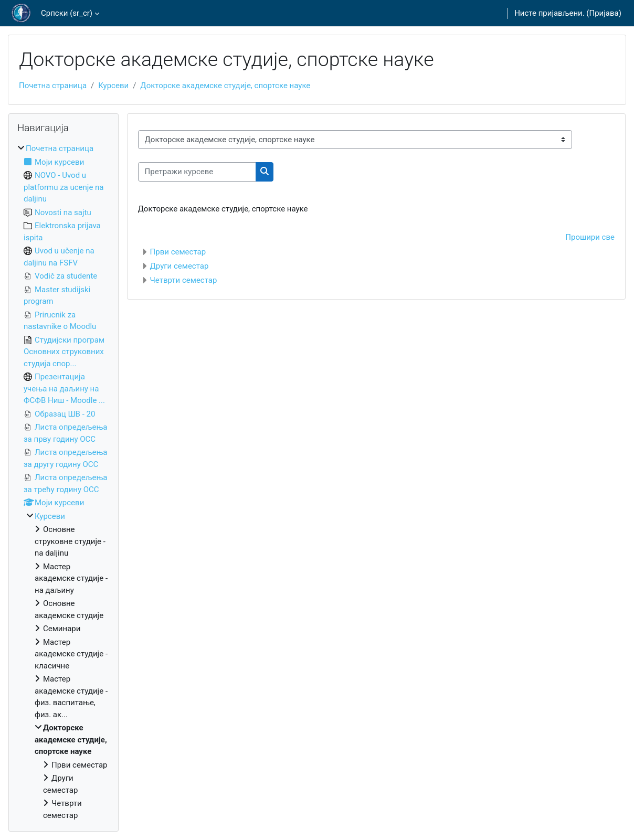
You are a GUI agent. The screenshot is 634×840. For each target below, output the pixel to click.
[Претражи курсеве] (197, 172)
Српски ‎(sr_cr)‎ (67, 13)
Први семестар (178, 252)
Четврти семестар (184, 280)
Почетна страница (53, 86)
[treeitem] (64, 482)
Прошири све (590, 237)
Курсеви (113, 86)
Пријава (604, 13)
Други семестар (179, 266)
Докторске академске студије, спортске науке (225, 86)
